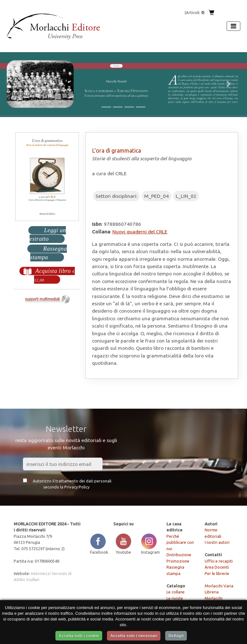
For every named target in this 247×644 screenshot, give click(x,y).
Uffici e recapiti (219, 561)
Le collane (176, 592)
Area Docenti (217, 567)
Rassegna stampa (49, 254)
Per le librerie (217, 573)
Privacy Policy (77, 487)
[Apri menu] (233, 26)
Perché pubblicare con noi (180, 542)
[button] (18, 84)
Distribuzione (179, 555)
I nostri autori (217, 542)
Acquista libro (55, 277)
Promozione (178, 561)
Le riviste (175, 598)
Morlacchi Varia (219, 586)
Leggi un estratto (48, 235)
